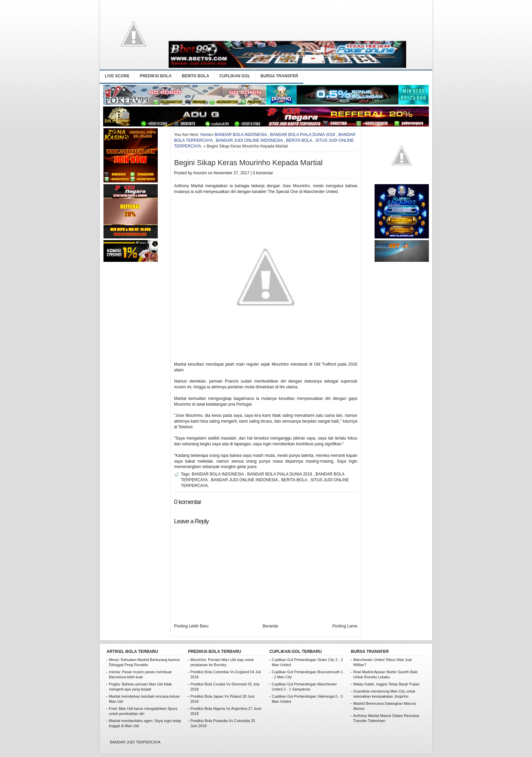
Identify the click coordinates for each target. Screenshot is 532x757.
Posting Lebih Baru (191, 626)
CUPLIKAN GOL (235, 76)
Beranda (270, 626)
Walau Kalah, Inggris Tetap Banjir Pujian (386, 684)
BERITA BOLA (196, 76)
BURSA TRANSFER (279, 76)
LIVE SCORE (117, 76)
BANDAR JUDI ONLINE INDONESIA (249, 140)
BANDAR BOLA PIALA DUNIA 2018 (302, 135)
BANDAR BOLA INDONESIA (241, 135)
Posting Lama (345, 626)
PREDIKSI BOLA (156, 76)
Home (206, 135)
